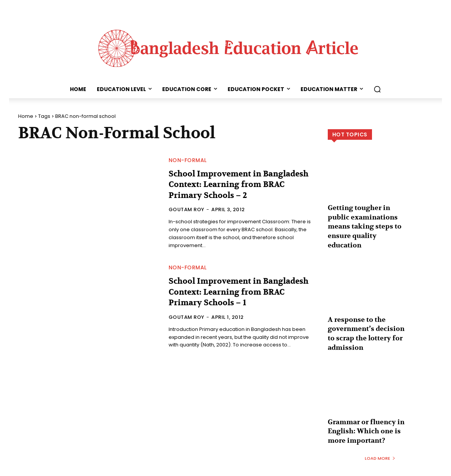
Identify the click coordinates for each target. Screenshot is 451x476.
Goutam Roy (187, 209)
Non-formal (188, 160)
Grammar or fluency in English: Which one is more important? (363, 414)
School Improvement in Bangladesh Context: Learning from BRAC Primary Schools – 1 (232, 292)
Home (26, 116)
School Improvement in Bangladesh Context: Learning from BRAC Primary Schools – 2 (233, 185)
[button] (377, 89)
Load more (380, 439)
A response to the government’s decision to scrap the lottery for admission (366, 319)
